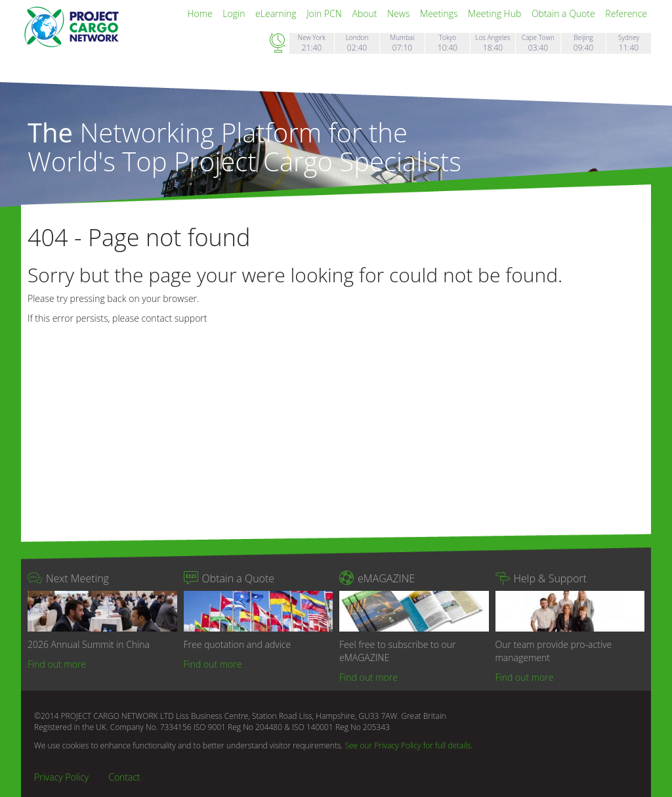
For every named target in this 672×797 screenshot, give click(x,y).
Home (201, 13)
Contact (124, 777)
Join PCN (325, 13)
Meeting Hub (496, 13)
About (366, 13)
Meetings (440, 13)
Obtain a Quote (564, 13)
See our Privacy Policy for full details (408, 745)
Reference (626, 13)
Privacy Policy (61, 777)
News (400, 13)
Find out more (57, 664)
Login (235, 13)
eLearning (277, 13)
